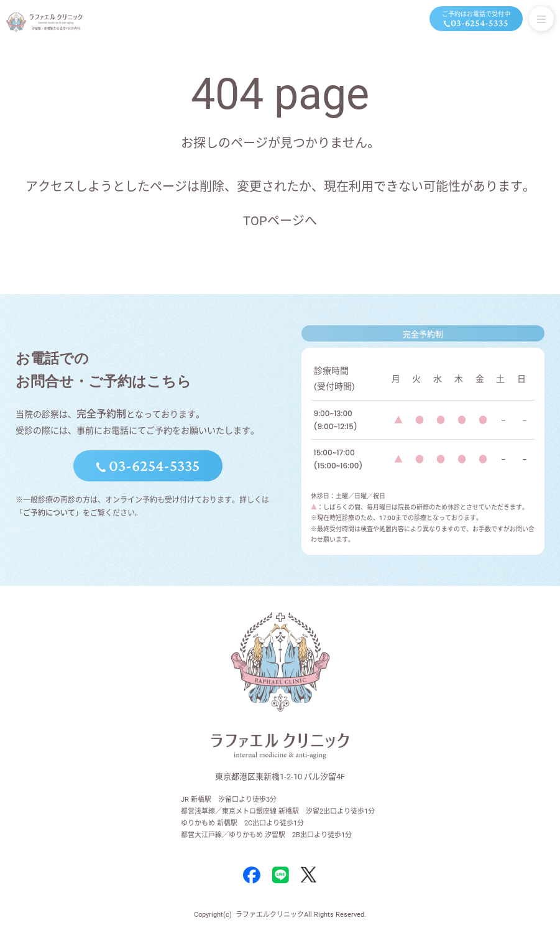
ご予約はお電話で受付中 (476, 20)
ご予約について (49, 513)
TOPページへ (280, 221)
